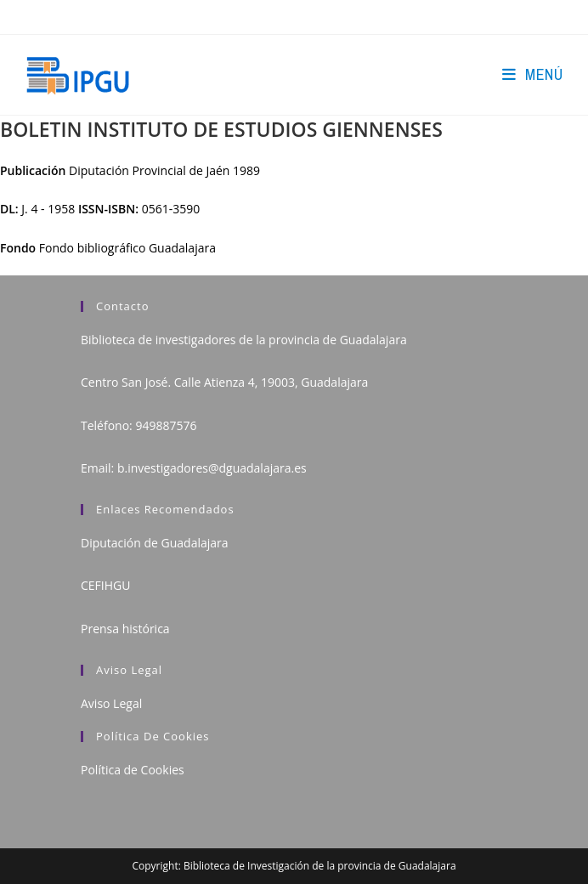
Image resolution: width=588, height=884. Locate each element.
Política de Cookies (133, 770)
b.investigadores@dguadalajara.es (212, 468)
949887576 (166, 425)
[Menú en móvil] (532, 74)
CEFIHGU (105, 585)
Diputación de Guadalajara (155, 543)
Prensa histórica (125, 629)
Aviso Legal (111, 703)
